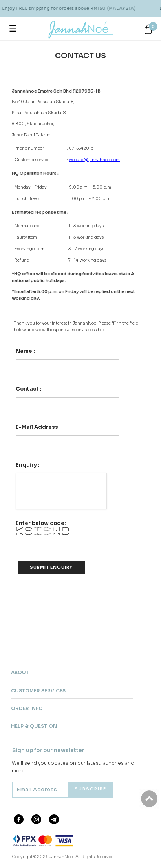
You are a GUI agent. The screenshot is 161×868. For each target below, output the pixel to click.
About (20, 672)
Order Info (27, 708)
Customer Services (38, 691)
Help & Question (34, 726)
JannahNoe (61, 857)
